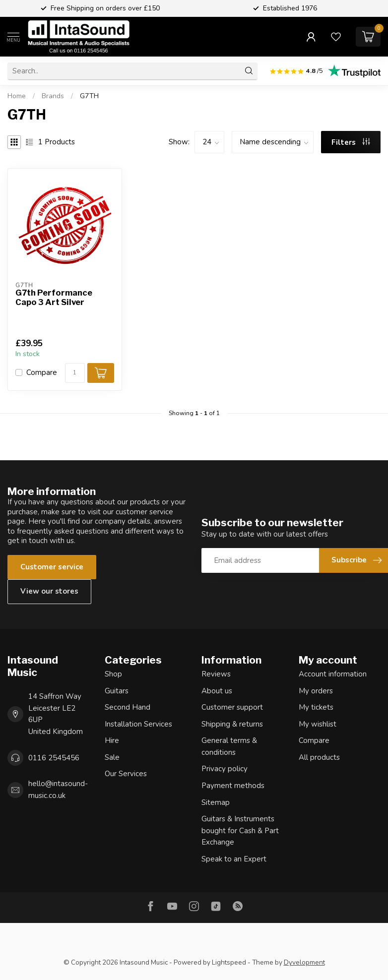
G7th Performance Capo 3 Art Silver (54, 298)
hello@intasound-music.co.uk (58, 790)
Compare (42, 373)
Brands (53, 96)
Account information (333, 674)
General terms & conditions (229, 746)
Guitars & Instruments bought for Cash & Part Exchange (240, 830)
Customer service (52, 567)
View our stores (49, 591)
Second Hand (128, 707)
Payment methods (233, 786)
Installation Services (138, 724)
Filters (351, 142)
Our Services (126, 774)
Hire (112, 740)
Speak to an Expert (234, 859)
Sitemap (216, 802)
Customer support (232, 707)
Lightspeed (229, 962)
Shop (113, 674)
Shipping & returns (232, 724)
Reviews (216, 674)
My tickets (316, 707)
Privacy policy (225, 769)
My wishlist (318, 724)
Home (17, 96)
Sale (112, 757)
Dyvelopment (304, 962)
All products (319, 757)
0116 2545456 (54, 758)
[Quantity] (75, 373)
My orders (316, 691)
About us (217, 691)
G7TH (89, 96)
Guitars (117, 691)
